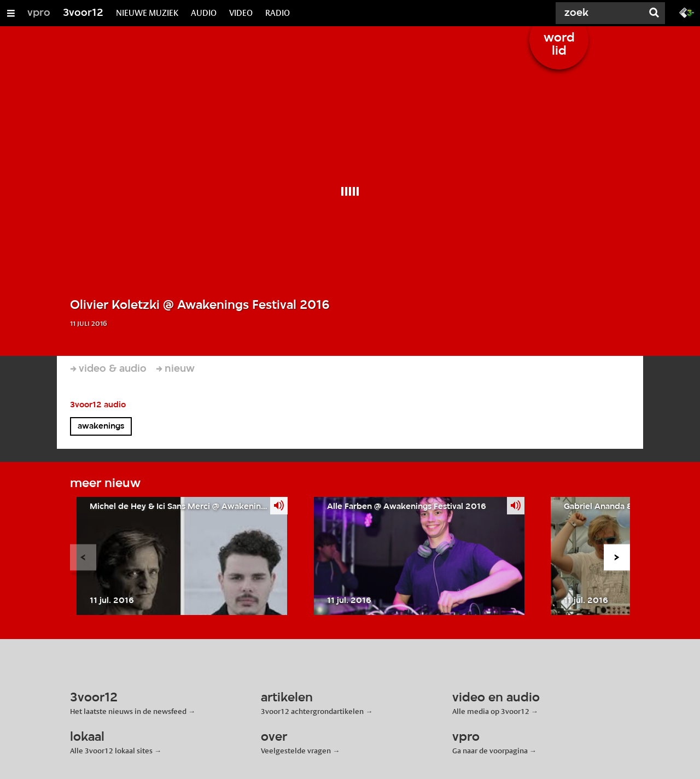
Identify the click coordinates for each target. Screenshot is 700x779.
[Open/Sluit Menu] (11, 13)
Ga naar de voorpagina (490, 751)
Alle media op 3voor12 (491, 711)
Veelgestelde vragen (296, 751)
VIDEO (241, 13)
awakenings (101, 426)
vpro (39, 13)
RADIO (278, 13)
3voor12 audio (98, 405)
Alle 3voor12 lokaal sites (111, 751)
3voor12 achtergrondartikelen (312, 711)
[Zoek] (602, 13)
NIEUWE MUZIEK (147, 13)
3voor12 (83, 13)
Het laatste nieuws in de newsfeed (128, 711)
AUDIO (204, 13)
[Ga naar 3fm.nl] (687, 12)
